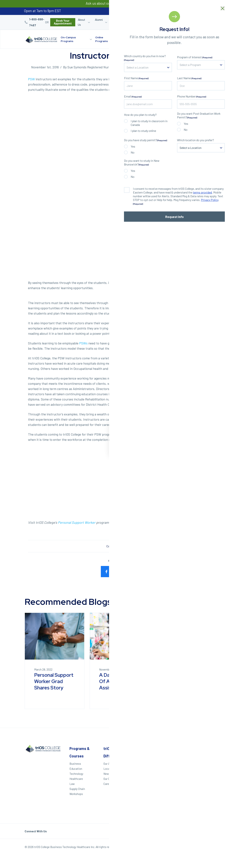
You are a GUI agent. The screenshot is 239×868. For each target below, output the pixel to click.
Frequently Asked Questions (174, 788)
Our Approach (112, 764)
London (202, 761)
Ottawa (202, 799)
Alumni (99, 20)
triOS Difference (130, 39)
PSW (31, 79)
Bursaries (206, 20)
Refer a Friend (175, 22)
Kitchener (203, 766)
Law (72, 784)
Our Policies (207, 848)
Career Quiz (159, 22)
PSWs (83, 343)
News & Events (113, 774)
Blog (192, 20)
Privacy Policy (187, 848)
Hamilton (203, 779)
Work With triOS (173, 776)
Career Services (117, 22)
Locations (157, 37)
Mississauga (205, 784)
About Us (82, 22)
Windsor (202, 756)
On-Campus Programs (68, 39)
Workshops (76, 794)
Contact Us (171, 781)
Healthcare (126, 546)
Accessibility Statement (172, 801)
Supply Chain (77, 789)
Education (76, 769)
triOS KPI (169, 807)
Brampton (203, 789)
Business (75, 764)
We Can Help (139, 769)
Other (169, 748)
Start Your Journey (188, 39)
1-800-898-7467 (37, 22)
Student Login (141, 22)
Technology (76, 774)
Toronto (202, 794)
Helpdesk (169, 794)
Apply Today (139, 764)
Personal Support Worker (77, 522)
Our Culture (110, 779)
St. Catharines (204, 773)
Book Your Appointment (63, 22)
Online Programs (102, 39)
